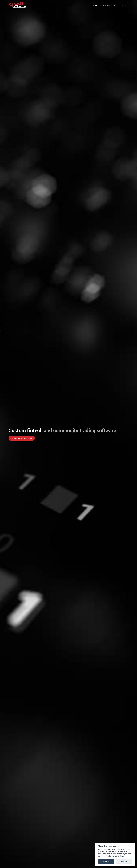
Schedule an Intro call (22, 438)
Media (123, 5)
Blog (115, 5)
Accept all (106, 861)
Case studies (105, 5)
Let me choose (120, 856)
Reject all (124, 861)
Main (95, 5)
